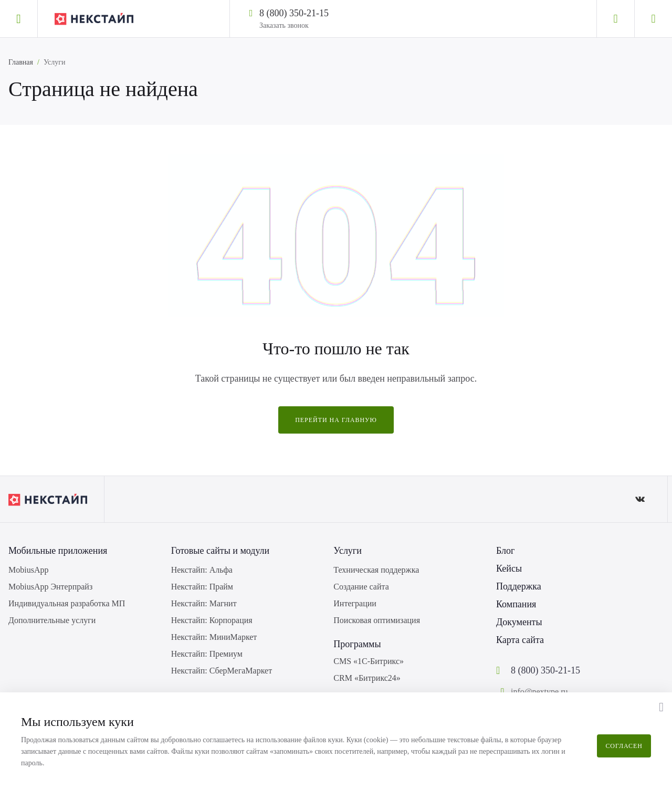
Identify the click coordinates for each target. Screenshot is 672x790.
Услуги (348, 551)
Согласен (624, 746)
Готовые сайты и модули (220, 551)
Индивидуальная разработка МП (67, 603)
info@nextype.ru (539, 692)
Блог (505, 551)
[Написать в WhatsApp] (352, 13)
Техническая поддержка (376, 570)
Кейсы (509, 568)
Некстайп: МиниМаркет (214, 637)
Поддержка (519, 586)
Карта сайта (520, 640)
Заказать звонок (284, 25)
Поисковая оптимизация (377, 620)
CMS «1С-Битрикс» (369, 661)
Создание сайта (361, 587)
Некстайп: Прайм (202, 587)
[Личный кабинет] (615, 19)
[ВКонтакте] (640, 499)
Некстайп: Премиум (207, 654)
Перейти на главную (336, 420)
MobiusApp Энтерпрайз (50, 587)
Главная (21, 62)
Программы (357, 644)
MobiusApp (28, 570)
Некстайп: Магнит (204, 603)
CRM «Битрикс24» (367, 678)
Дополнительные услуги (52, 620)
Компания (516, 604)
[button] (661, 707)
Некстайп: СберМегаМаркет (222, 671)
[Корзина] (653, 19)
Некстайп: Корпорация (212, 620)
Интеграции (355, 603)
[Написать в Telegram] (338, 13)
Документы (519, 622)
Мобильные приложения (58, 551)
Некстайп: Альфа (202, 570)
